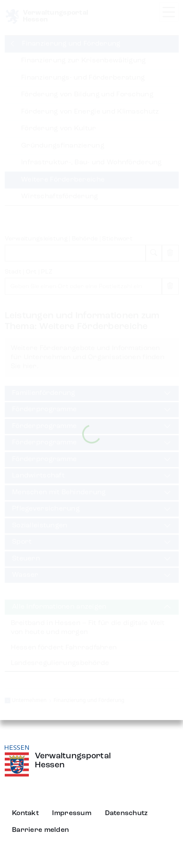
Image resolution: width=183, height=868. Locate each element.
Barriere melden (40, 830)
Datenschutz (127, 813)
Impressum (72, 813)
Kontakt (25, 813)
